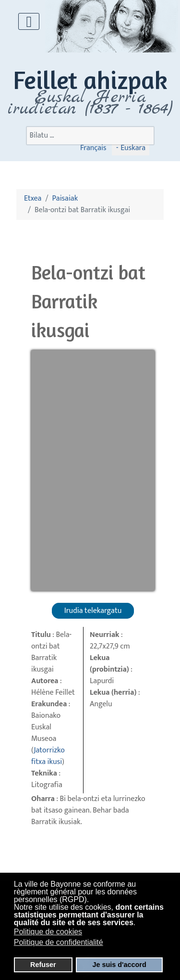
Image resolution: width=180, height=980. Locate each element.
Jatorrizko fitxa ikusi (48, 756)
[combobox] (90, 136)
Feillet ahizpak (90, 80)
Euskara (132, 148)
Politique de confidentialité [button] (59, 942)
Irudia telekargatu (93, 611)
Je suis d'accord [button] (120, 965)
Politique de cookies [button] (48, 932)
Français (93, 148)
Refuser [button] (43, 965)
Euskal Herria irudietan (90, 103)
